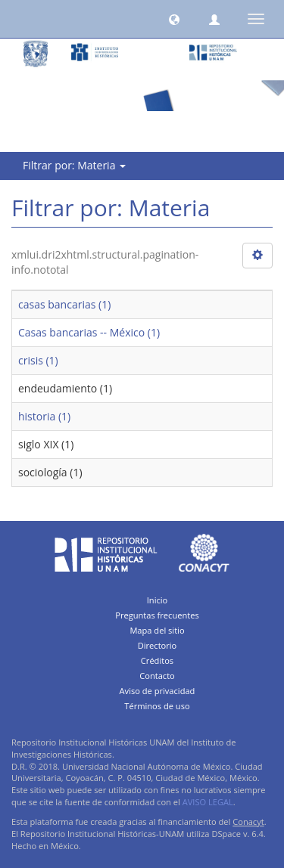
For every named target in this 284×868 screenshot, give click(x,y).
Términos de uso (157, 706)
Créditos (157, 660)
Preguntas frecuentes (157, 615)
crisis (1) (38, 360)
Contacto (157, 676)
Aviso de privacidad (158, 691)
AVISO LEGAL (208, 802)
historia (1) (44, 416)
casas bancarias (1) (64, 304)
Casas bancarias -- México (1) (89, 332)
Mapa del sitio (157, 630)
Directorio (158, 645)
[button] (174, 19)
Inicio (158, 600)
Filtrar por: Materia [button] (74, 165)
